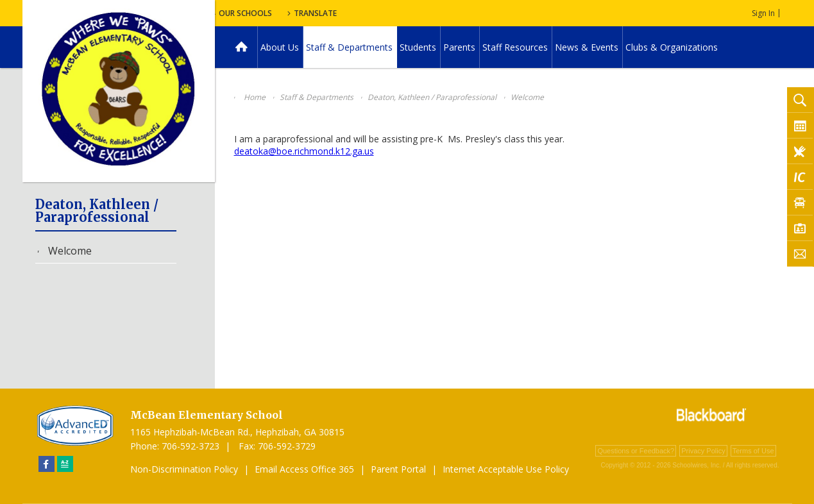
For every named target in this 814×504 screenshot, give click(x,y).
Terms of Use (753, 451)
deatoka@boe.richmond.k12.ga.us (304, 151)
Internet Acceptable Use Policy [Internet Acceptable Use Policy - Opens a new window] (506, 469)
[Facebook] (47, 464)
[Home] (242, 47)
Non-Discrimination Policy (184, 469)
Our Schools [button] (351, 13)
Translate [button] (424, 13)
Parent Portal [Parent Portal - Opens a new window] (398, 469)
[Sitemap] (65, 464)
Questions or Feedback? (636, 451)
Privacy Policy (703, 451)
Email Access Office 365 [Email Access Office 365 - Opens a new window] (304, 469)
